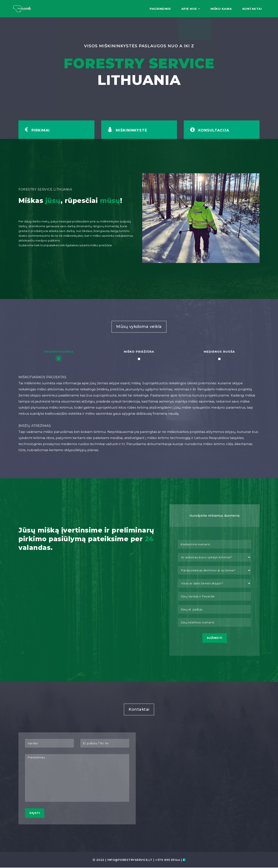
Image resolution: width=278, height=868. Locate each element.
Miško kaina (220, 9)
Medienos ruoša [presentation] (219, 352)
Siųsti (35, 813)
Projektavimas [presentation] (59, 352)
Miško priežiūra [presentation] (139, 352)
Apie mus (187, 9)
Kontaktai (252, 9)
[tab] (59, 355)
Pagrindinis (157, 9)
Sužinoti (215, 638)
